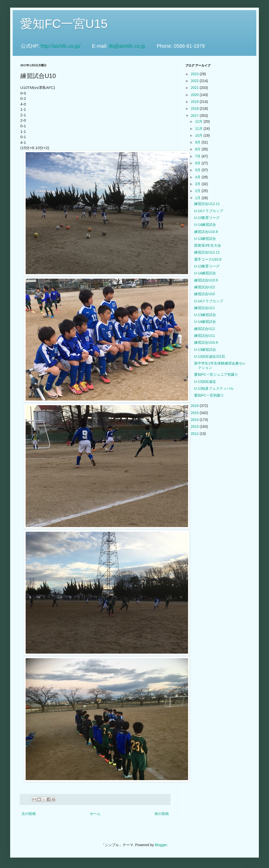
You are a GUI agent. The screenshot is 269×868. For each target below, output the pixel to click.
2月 (198, 191)
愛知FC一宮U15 (64, 24)
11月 (199, 129)
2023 (195, 74)
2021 (195, 88)
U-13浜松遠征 (205, 382)
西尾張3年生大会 (208, 245)
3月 (198, 184)
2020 (195, 95)
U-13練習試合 (205, 239)
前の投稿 (162, 814)
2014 (195, 420)
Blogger (161, 845)
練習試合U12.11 (207, 204)
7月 (198, 156)
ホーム (95, 814)
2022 (195, 81)
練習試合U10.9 (206, 232)
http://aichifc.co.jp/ (66, 46)
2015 (195, 413)
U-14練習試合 (205, 225)
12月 (199, 121)
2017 (195, 116)
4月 (198, 177)
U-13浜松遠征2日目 (210, 356)
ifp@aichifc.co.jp (132, 46)
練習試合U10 (205, 294)
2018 (195, 108)
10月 (199, 135)
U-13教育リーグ (207, 218)
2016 (195, 406)
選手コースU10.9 (208, 259)
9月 (198, 142)
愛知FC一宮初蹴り (209, 395)
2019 (195, 102)
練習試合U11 (205, 308)
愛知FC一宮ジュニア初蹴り (216, 374)
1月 (198, 198)
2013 (195, 427)
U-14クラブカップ (209, 211)
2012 (195, 434)
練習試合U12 (205, 287)
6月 (198, 163)
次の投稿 (29, 814)
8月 (198, 149)
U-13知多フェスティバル (214, 388)
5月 (198, 170)
